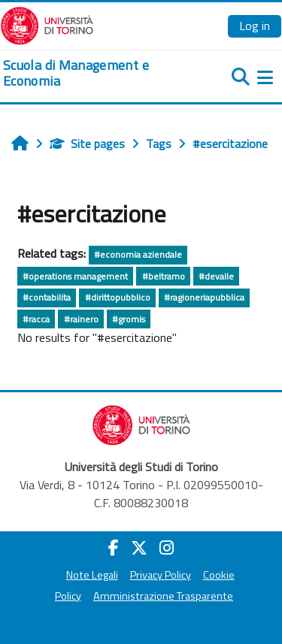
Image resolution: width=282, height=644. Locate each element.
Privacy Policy (161, 575)
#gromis (129, 319)
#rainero (81, 319)
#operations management (75, 276)
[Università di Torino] (47, 24)
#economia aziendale (138, 254)
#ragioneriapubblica (204, 297)
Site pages (87, 144)
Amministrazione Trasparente (163, 596)
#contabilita (47, 297)
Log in (255, 26)
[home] (94, 73)
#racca (36, 319)
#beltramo (164, 276)
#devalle (216, 276)
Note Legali (92, 575)
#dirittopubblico (118, 297)
